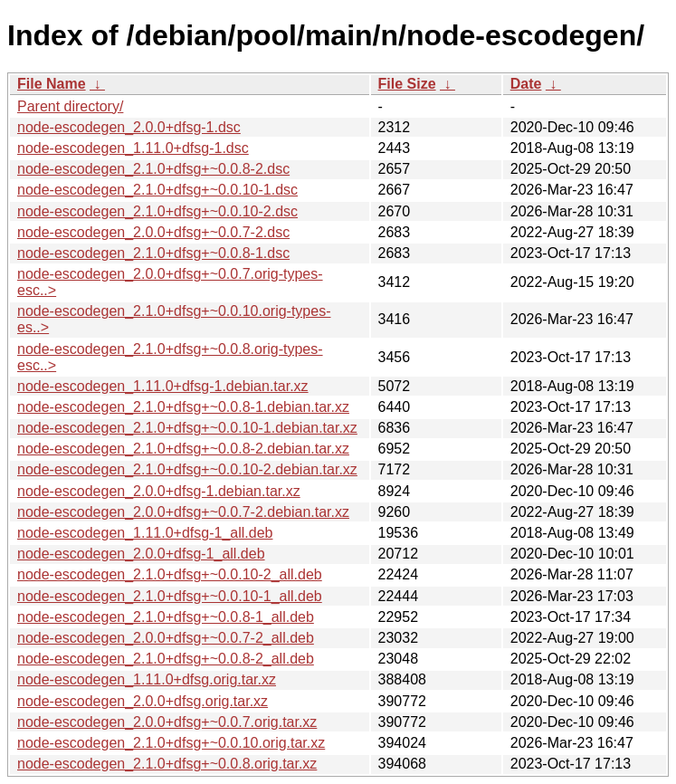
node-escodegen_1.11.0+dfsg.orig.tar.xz (147, 679)
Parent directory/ (70, 106)
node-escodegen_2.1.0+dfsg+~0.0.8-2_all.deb (166, 659)
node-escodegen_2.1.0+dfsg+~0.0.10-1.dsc (157, 190)
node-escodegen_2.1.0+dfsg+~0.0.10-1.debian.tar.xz (187, 428)
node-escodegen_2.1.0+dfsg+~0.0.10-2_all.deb (170, 574)
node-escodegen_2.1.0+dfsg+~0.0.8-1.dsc (153, 253)
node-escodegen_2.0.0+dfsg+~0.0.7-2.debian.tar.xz (183, 512)
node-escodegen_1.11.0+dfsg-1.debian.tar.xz (163, 386)
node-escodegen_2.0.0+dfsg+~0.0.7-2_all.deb (166, 638)
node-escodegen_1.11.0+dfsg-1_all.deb (145, 533)
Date (526, 84)
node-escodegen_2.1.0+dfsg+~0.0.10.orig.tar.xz (171, 743)
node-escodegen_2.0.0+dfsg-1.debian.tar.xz (159, 491)
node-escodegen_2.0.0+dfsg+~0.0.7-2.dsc (153, 232)
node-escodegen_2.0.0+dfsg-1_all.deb (141, 554)
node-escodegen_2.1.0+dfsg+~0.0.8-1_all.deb (166, 617)
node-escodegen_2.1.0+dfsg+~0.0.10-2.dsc (157, 211)
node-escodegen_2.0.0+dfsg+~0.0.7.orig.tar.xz (167, 722)
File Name (52, 84)
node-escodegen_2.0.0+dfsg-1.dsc (129, 127)
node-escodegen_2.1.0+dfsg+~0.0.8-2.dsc (153, 169)
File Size (407, 84)
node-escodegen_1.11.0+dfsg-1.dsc (133, 148)
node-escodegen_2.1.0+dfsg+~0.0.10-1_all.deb (170, 596)
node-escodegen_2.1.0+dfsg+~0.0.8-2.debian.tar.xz (183, 449)
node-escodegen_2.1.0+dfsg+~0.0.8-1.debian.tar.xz (183, 407)
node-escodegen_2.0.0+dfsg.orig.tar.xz (143, 701)
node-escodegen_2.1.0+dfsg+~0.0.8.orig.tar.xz (167, 764)
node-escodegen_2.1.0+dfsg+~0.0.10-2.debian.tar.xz (187, 469)
